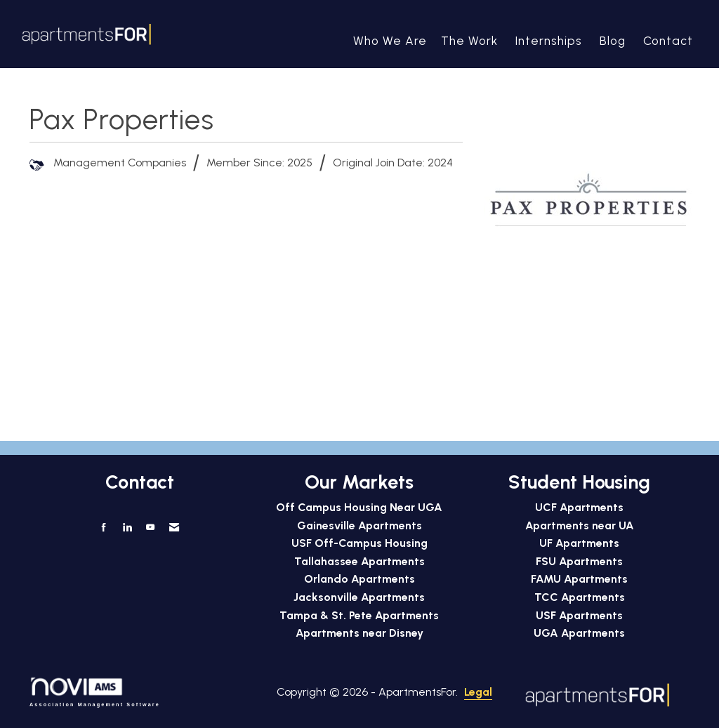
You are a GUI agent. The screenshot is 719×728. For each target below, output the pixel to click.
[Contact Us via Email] (173, 527)
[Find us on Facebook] (105, 527)
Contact (668, 41)
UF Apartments (579, 543)
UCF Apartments (579, 507)
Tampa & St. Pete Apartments (359, 615)
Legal (427, 692)
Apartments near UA (580, 525)
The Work (469, 41)
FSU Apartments (579, 561)
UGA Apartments (579, 633)
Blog (613, 41)
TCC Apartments (580, 597)
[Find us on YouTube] (150, 527)
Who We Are (390, 41)
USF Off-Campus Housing (359, 543)
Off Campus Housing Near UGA (359, 507)
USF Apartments (579, 615)
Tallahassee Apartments (359, 561)
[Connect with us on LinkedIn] (127, 527)
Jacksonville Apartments (359, 597)
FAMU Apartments (579, 579)
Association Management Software (95, 692)
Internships (549, 41)
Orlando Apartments (359, 579)
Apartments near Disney (359, 633)
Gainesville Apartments (359, 525)
